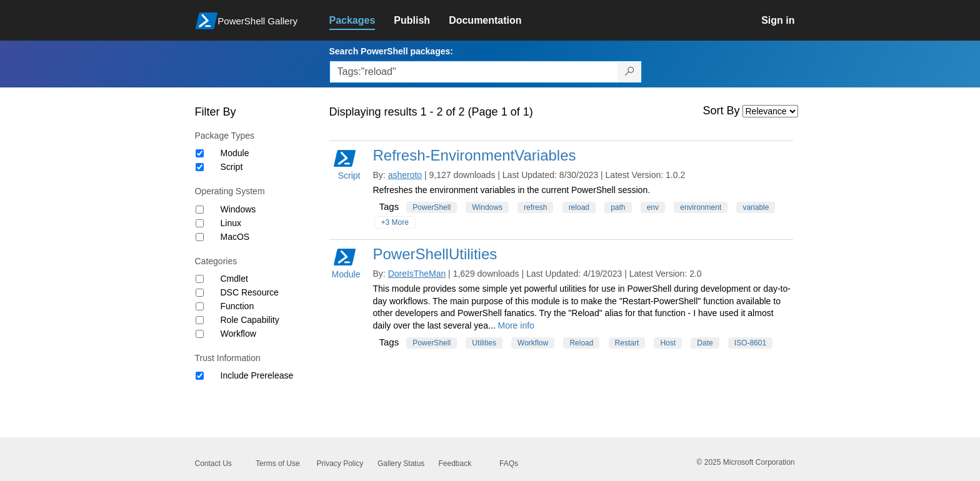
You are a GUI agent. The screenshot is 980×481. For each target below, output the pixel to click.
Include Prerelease (257, 375)
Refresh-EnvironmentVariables (475, 155)
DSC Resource (250, 292)
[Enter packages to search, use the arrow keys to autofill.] (474, 72)
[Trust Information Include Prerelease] (200, 376)
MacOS (235, 237)
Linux (231, 223)
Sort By (722, 111)
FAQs (509, 464)
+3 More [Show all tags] (395, 222)
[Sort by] (770, 111)
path (618, 207)
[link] (362, 21)
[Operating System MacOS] (200, 237)
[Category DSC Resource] (200, 293)
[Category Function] (200, 306)
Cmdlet (234, 279)
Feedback (455, 464)
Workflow (238, 334)
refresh (535, 207)
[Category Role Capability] (200, 320)
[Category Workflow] (200, 334)
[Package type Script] (200, 167)
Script (232, 167)
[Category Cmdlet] (200, 279)
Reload (581, 343)
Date (705, 343)
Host (668, 343)
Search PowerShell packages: (391, 51)
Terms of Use (278, 464)
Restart (627, 343)
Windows (238, 209)
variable (756, 207)
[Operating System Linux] (200, 223)
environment (701, 207)
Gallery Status (401, 464)
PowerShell (432, 207)
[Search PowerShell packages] (630, 72)
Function (237, 306)
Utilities (484, 343)
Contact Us (213, 464)
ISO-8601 (750, 343)
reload (579, 207)
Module (235, 153)
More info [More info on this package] (516, 325)
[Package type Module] (200, 153)
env (653, 207)
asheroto (405, 175)
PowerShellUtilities (435, 254)
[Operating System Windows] (200, 210)
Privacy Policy (340, 464)
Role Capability (250, 320)
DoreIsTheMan (417, 274)
